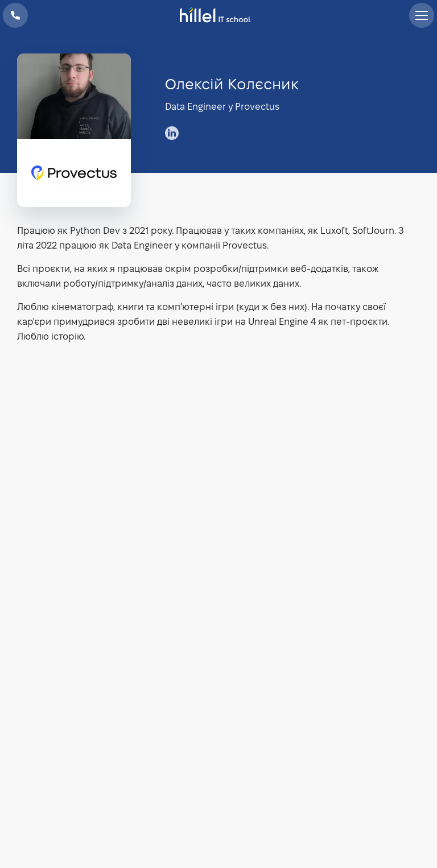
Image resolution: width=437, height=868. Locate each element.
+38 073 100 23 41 (15, 15)
